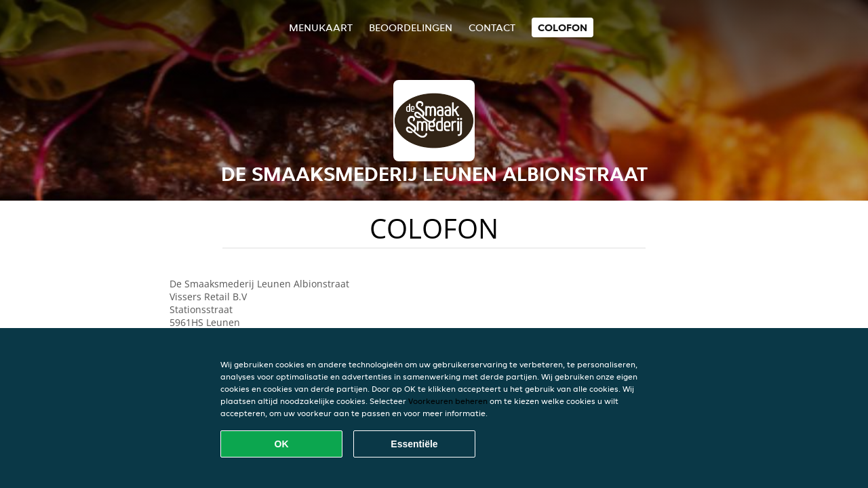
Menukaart (321, 27)
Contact (492, 27)
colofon (563, 27)
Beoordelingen (411, 27)
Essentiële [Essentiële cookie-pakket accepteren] (414, 444)
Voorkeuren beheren (448, 401)
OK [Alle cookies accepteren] (282, 444)
